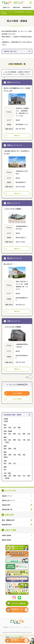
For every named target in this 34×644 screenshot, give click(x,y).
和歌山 (6, 457)
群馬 (15, 440)
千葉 (24, 440)
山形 (15, 427)
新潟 (5, 434)
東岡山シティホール (14, 145)
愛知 (5, 448)
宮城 (5, 427)
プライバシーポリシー (16, 627)
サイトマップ (27, 627)
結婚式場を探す (7, 525)
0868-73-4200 (20, 242)
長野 (24, 434)
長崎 (15, 476)
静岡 (10, 448)
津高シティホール (14, 321)
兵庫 (19, 455)
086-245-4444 (20, 129)
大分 (24, 476)
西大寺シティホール (14, 258)
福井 (15, 434)
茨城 (5, 440)
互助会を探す (6, 505)
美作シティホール (14, 203)
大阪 (15, 455)
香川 (5, 469)
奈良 (24, 455)
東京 (29, 440)
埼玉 (19, 440)
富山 (10, 434)
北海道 (6, 421)
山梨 (29, 434)
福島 (19, 427)
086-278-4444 (20, 187)
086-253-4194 (20, 362)
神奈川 (7, 442)
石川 (19, 434)
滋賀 (5, 455)
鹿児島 (7, 478)
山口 (15, 463)
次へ (27, 377)
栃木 (10, 440)
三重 (15, 448)
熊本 (19, 476)
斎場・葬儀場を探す (20, 12)
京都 (10, 455)
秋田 (10, 427)
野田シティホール (14, 82)
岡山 (5, 463)
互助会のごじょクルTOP (7, 12)
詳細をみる (17, 136)
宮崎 (29, 476)
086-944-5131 (20, 305)
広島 (10, 463)
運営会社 (6, 627)
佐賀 (10, 476)
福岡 (5, 476)
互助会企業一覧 (7, 509)
